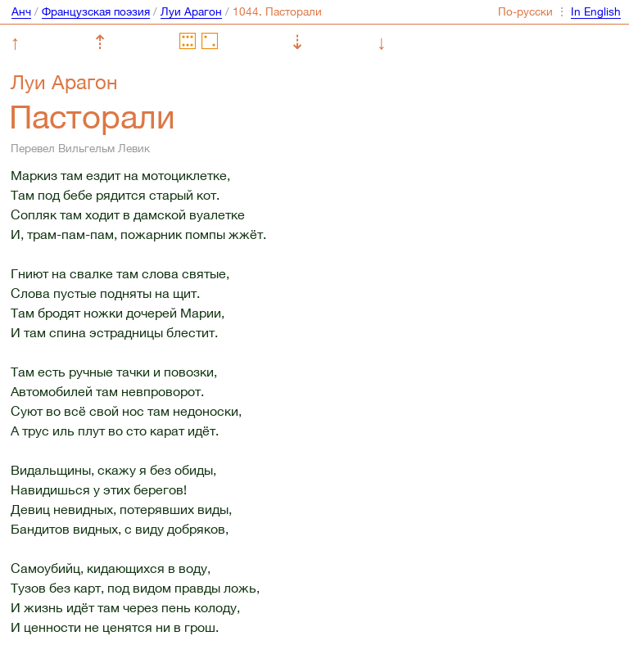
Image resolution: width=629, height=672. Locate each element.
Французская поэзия (96, 11)
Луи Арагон (191, 11)
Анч (21, 11)
